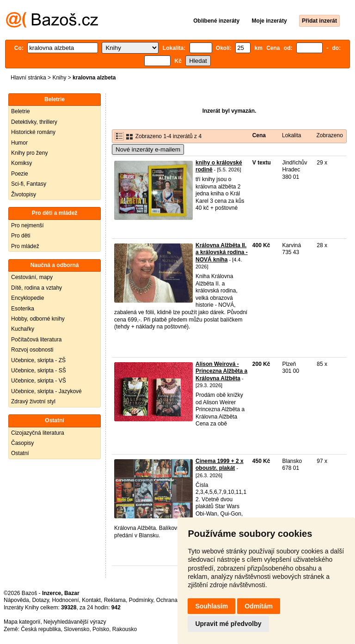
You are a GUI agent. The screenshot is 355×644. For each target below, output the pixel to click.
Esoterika (23, 309)
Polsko (101, 629)
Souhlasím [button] (211, 606)
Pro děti (21, 236)
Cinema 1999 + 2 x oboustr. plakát (220, 465)
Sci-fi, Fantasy (29, 184)
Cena (259, 135)
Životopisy (24, 194)
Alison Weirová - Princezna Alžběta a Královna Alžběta (221, 371)
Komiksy (21, 163)
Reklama (115, 600)
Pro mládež (25, 246)
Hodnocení (66, 600)
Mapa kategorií (22, 622)
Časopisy (22, 443)
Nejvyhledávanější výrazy (75, 622)
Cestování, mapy (32, 277)
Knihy (59, 78)
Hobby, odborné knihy (38, 319)
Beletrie (21, 111)
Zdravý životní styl (33, 401)
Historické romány (33, 132)
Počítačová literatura (36, 340)
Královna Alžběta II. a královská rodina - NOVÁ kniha (222, 252)
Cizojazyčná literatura (38, 433)
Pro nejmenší (28, 225)
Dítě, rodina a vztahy (37, 288)
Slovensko (77, 629)
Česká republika (41, 629)
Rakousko (125, 629)
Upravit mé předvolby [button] (228, 624)
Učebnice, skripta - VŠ (39, 381)
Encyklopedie (28, 298)
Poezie (20, 174)
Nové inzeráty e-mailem (148, 149)
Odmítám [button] (259, 606)
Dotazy (40, 600)
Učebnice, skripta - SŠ (39, 371)
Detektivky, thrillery (34, 122)
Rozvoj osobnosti (32, 350)
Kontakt (91, 600)
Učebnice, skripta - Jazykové (46, 391)
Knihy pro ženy (29, 153)
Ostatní (20, 453)
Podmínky (141, 600)
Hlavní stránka (28, 78)
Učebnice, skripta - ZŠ (38, 360)
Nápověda (16, 600)
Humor (19, 143)
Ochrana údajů (174, 600)
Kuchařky (23, 329)
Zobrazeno (329, 135)
